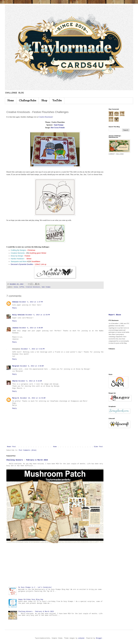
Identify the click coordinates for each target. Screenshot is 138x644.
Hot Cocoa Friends (58, 128)
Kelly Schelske (19, 315)
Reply (15, 308)
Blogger (99, 638)
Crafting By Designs (18, 250)
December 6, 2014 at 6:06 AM (31, 328)
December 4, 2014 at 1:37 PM (31, 302)
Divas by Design (17, 256)
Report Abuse (115, 315)
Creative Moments (18, 253)
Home (11, 101)
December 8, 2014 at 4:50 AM (32, 366)
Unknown (15, 302)
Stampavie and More (19, 261)
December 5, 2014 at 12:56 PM (38, 315)
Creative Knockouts (46, 117)
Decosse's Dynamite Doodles (22, 264)
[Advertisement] (55, 565)
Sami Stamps (59, 125)
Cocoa (16, 287)
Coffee (22, 287)
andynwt (81, 638)
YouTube (57, 101)
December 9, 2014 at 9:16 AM (30, 381)
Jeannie (15, 328)
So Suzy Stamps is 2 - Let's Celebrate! (35, 587)
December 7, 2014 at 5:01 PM (33, 349)
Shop (44, 101)
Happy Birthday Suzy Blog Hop (31, 600)
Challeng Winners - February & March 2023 (27, 460)
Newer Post (11, 447)
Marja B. (16, 398)
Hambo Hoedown (17, 259)
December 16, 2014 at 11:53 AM (33, 398)
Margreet (16, 366)
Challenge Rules (28, 101)
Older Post (98, 447)
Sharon (15, 381)
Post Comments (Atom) (28, 450)
